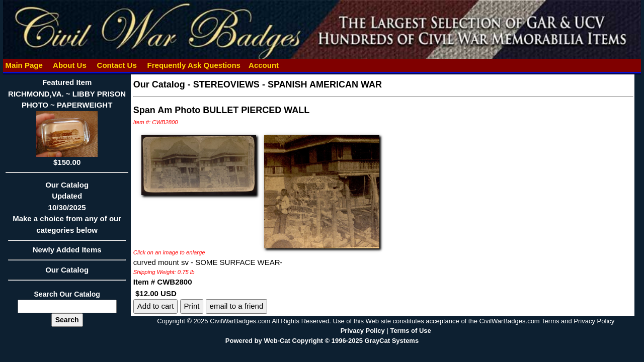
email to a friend (237, 306)
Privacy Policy (363, 331)
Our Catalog (67, 270)
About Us (69, 65)
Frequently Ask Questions (194, 65)
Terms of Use (410, 331)
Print (192, 306)
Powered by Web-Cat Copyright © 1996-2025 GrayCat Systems (322, 341)
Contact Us (117, 65)
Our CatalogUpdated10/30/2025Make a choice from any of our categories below (67, 211)
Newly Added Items (67, 253)
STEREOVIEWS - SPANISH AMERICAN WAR (288, 84)
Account (264, 65)
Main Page (24, 65)
